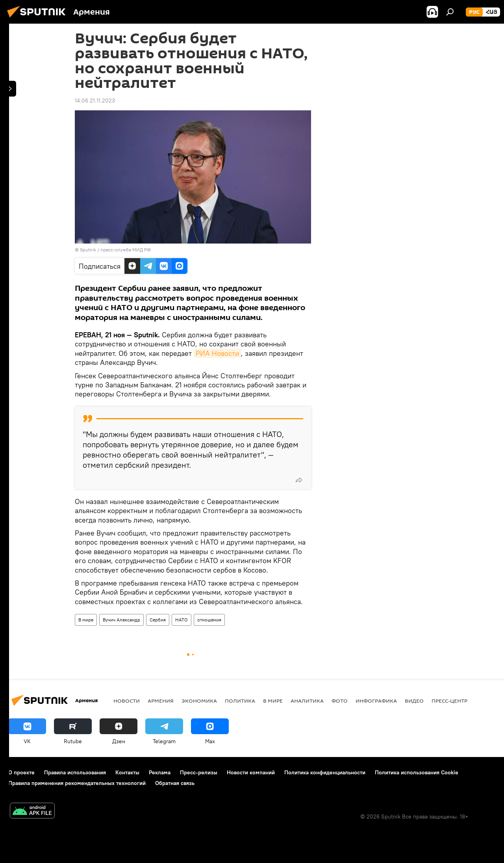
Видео (414, 701)
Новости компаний (251, 772)
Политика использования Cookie (417, 772)
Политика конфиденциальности (325, 772)
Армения (161, 701)
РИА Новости (217, 353)
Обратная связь (175, 783)
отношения (209, 620)
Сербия (158, 620)
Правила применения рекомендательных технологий (77, 783)
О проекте (21, 772)
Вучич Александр (121, 620)
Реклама (160, 772)
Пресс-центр (449, 701)
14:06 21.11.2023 (95, 100)
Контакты (127, 772)
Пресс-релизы (199, 772)
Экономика (199, 701)
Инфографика (376, 701)
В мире (86, 620)
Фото (340, 701)
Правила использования (75, 772)
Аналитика (307, 701)
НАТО (182, 620)
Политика (240, 701)
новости (127, 701)
